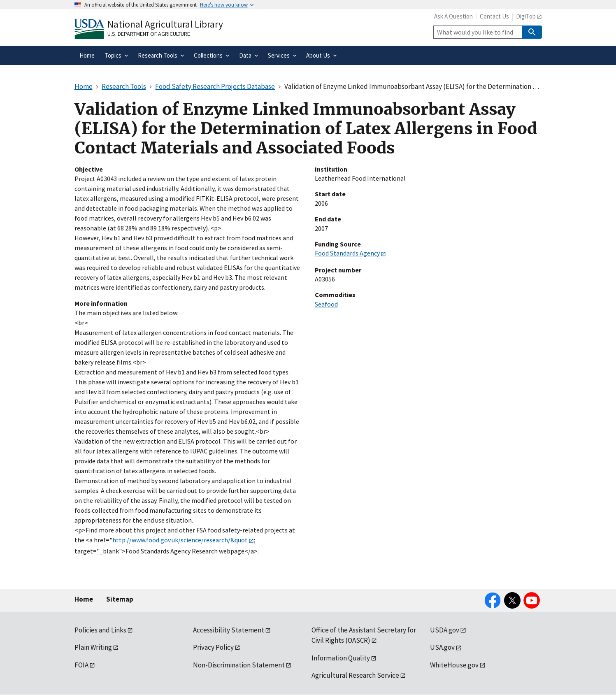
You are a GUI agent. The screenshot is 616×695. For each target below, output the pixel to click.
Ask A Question (453, 16)
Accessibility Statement (229, 630)
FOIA (81, 665)
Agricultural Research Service (355, 675)
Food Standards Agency (347, 253)
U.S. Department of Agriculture (149, 34)
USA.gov (442, 647)
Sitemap (120, 599)
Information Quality (341, 658)
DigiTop (526, 16)
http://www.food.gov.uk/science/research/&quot (180, 540)
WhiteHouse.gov (454, 665)
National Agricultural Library (165, 24)
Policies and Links (100, 630)
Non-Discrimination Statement (239, 665)
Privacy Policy (213, 647)
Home (84, 599)
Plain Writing (93, 647)
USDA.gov (445, 630)
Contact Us (494, 16)
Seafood (326, 304)
